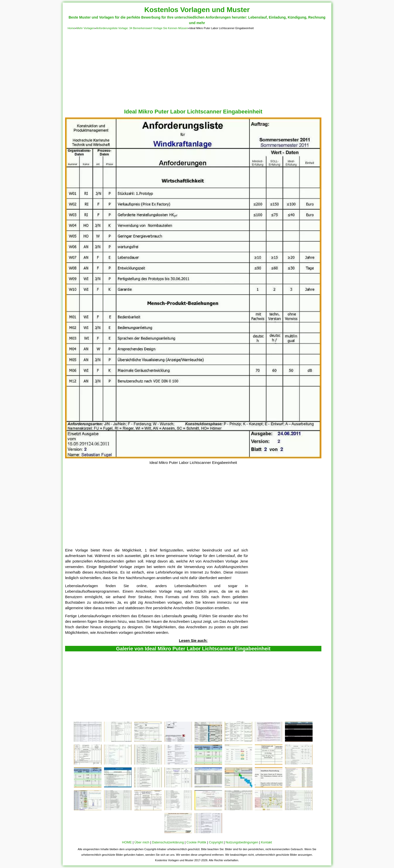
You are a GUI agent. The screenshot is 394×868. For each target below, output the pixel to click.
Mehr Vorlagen (85, 28)
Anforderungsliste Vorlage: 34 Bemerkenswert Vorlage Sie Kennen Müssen (142, 28)
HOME (127, 842)
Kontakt (266, 842)
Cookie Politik (196, 842)
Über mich (142, 842)
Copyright (216, 842)
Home (71, 28)
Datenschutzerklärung (168, 842)
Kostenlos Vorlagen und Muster (197, 10)
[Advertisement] (197, 68)
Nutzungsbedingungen (242, 842)
